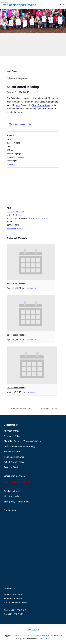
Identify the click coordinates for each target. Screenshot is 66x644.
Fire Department (12, 491)
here (18, 105)
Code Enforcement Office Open (19, 409)
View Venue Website (15, 229)
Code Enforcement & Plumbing (19, 446)
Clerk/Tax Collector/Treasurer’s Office (22, 441)
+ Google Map (42, 218)
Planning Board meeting (49, 409)
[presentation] (31, 262)
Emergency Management (16, 502)
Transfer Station (12, 467)
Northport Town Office (16, 212)
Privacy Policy (33, 629)
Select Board (12, 164)
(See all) (33, 288)
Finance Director (12, 452)
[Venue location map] (33, 187)
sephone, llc (45, 638)
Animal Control (11, 431)
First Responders (12, 496)
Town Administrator (41, 105)
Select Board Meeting (15, 157)
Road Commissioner (14, 457)
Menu (63, 5)
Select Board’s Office (14, 462)
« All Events (13, 71)
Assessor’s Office (12, 436)
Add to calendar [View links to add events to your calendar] (20, 125)
